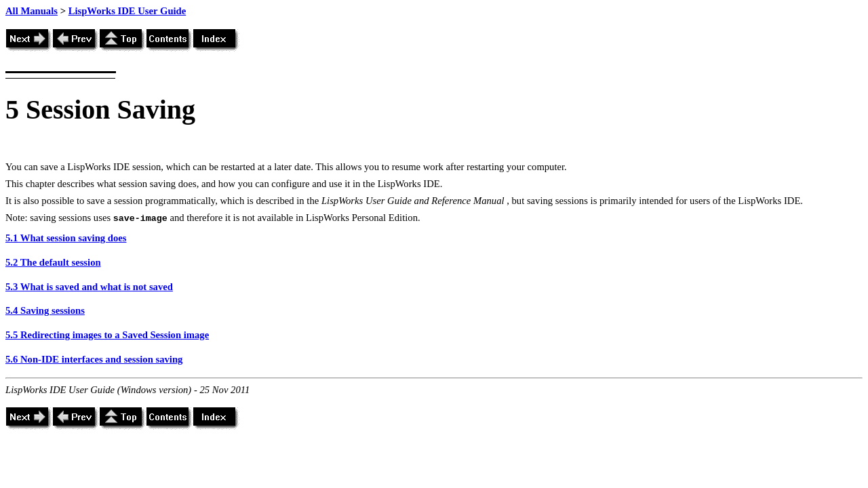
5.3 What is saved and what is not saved (89, 287)
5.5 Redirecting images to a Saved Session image (107, 335)
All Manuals (32, 11)
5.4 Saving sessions (45, 310)
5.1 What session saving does (66, 238)
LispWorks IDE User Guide (127, 11)
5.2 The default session (53, 262)
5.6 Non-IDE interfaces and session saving (94, 359)
